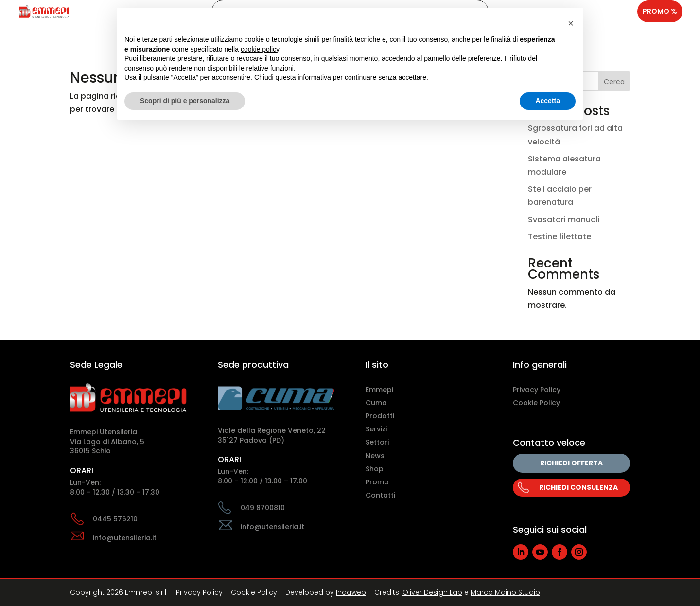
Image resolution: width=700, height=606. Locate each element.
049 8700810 (263, 508)
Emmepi (379, 390)
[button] (571, 23)
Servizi (376, 429)
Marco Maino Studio (505, 592)
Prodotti (380, 416)
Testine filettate (560, 237)
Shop (375, 469)
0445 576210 (115, 519)
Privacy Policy (537, 390)
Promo (377, 482)
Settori (377, 442)
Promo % (660, 21)
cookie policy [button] (260, 49)
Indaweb (351, 592)
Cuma (376, 403)
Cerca (614, 82)
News (375, 456)
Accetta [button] (548, 101)
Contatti (380, 495)
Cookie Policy (536, 403)
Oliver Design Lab (432, 592)
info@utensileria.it (125, 538)
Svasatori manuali (564, 220)
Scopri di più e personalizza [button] (185, 101)
